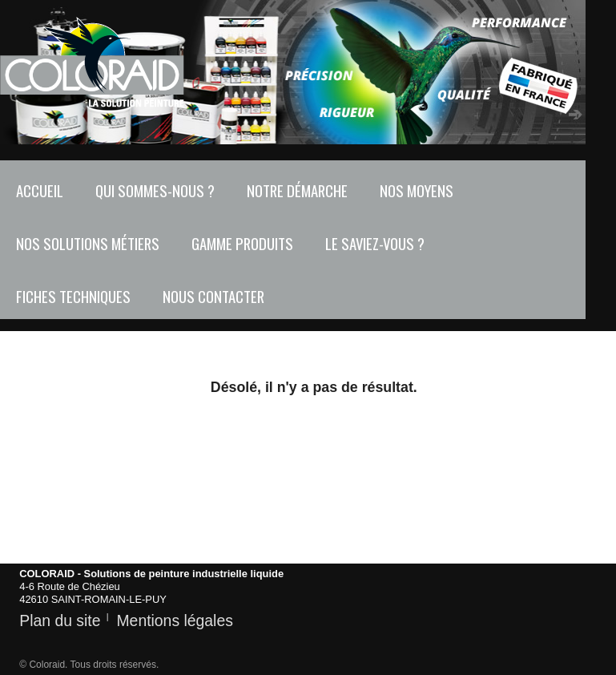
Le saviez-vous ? (375, 243)
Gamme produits (242, 243)
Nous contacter (213, 296)
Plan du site (60, 620)
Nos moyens (417, 190)
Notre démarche (297, 190)
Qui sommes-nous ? (155, 190)
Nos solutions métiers (88, 243)
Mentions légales (174, 620)
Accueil (40, 190)
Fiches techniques (73, 296)
